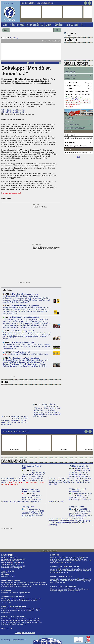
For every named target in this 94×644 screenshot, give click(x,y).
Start (11, 38)
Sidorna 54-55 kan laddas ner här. (13, 112)
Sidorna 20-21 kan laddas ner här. (13, 110)
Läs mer (29, 586)
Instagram (25, 633)
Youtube (32, 633)
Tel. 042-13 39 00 (9, 3)
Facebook (18, 633)
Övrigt (16, 38)
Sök (57, 30)
